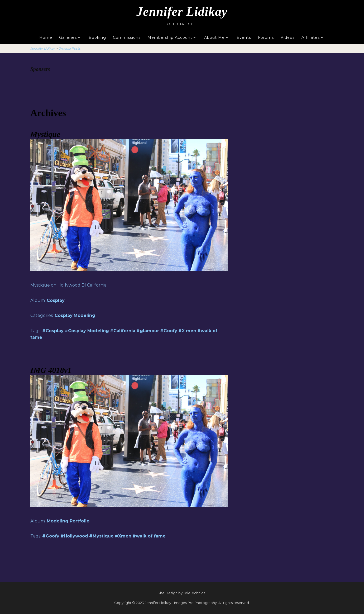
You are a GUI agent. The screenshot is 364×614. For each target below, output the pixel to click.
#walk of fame (149, 536)
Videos (288, 37)
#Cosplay (53, 331)
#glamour (148, 331)
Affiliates (311, 37)
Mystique (45, 134)
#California (123, 331)
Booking (97, 37)
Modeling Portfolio (68, 521)
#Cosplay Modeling (87, 331)
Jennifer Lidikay (182, 11)
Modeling (84, 315)
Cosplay (56, 300)
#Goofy (169, 331)
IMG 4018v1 (51, 370)
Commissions (127, 37)
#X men (187, 331)
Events (244, 37)
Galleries (68, 37)
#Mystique (101, 536)
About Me (214, 37)
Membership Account (170, 37)
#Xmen (123, 536)
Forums (266, 37)
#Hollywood (74, 536)
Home (46, 37)
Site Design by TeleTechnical (182, 593)
